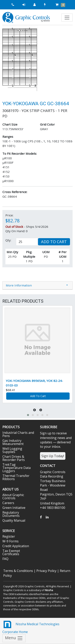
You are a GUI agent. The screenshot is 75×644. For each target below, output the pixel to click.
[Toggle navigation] (67, 18)
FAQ (5, 559)
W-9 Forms (10, 541)
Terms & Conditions (18, 571)
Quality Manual (14, 520)
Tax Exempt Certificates (11, 552)
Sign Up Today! (53, 456)
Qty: (8, 240)
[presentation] (35, 410)
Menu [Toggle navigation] (14, 638)
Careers (8, 503)
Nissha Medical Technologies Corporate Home (31, 627)
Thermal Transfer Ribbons (16, 477)
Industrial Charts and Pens (18, 434)
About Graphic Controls (13, 496)
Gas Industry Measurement (13, 442)
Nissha (49, 590)
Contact (48, 466)
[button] (8, 58)
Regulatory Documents (11, 514)
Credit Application (16, 546)
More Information (19, 285)
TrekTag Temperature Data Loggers (16, 468)
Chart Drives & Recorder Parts (14, 458)
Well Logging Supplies (12, 450)
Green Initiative (14, 508)
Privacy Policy (46, 571)
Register (9, 536)
